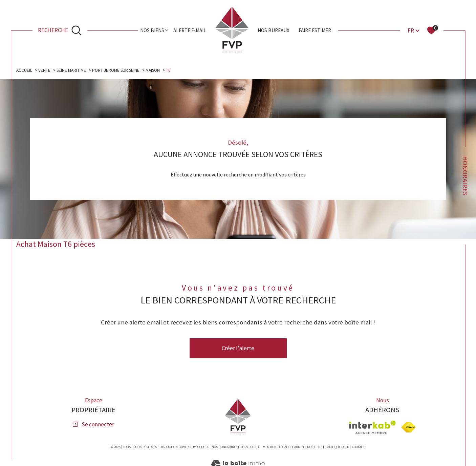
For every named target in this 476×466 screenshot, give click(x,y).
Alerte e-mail (190, 30)
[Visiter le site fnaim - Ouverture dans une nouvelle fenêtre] (408, 428)
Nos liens (315, 447)
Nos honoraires (224, 447)
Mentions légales (277, 447)
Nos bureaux (274, 30)
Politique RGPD (337, 447)
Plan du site (250, 447)
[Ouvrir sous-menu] (167, 30)
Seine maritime (72, 70)
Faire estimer (315, 30)
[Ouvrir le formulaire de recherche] (60, 30)
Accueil (24, 70)
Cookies (358, 447)
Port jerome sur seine (117, 70)
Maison (155, 70)
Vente (44, 70)
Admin (299, 447)
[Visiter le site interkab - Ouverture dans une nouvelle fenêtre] (372, 428)
